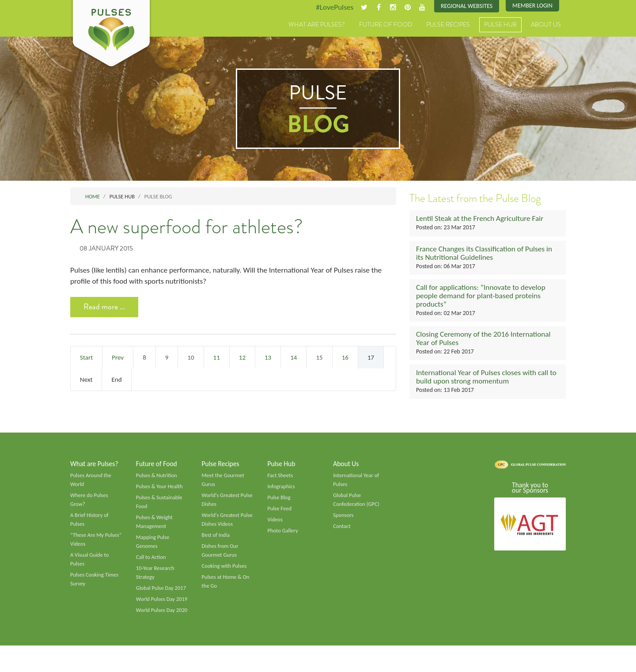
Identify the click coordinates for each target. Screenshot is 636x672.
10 (191, 360)
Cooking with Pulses (225, 573)
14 (293, 360)
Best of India (216, 540)
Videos (275, 524)
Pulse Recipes (448, 25)
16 (345, 360)
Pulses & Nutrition (157, 479)
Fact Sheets (280, 479)
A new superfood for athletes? (187, 228)
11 (217, 360)
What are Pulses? (317, 25)
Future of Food (386, 25)
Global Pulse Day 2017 (162, 595)
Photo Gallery (283, 536)
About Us (546, 25)
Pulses (111, 34)
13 (268, 360)
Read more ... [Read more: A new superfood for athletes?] (104, 309)
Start (86, 360)
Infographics (282, 490)
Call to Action (152, 563)
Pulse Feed (280, 513)
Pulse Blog (279, 501)
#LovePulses (330, 8)
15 (319, 360)
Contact (342, 532)
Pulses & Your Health (160, 490)
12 (242, 360)
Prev (118, 360)
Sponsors (344, 520)
